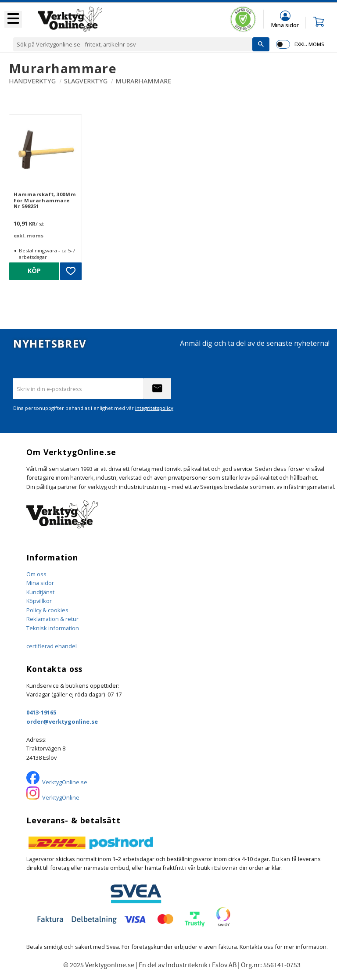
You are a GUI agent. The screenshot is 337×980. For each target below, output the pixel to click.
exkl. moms (309, 44)
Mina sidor (40, 583)
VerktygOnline (61, 797)
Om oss (36, 574)
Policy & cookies (47, 610)
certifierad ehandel (52, 646)
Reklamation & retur (52, 619)
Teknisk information (53, 628)
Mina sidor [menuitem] (285, 25)
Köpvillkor (39, 601)
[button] (13, 19)
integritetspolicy (154, 408)
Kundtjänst (40, 592)
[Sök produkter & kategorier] (133, 44)
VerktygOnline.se (65, 782)
